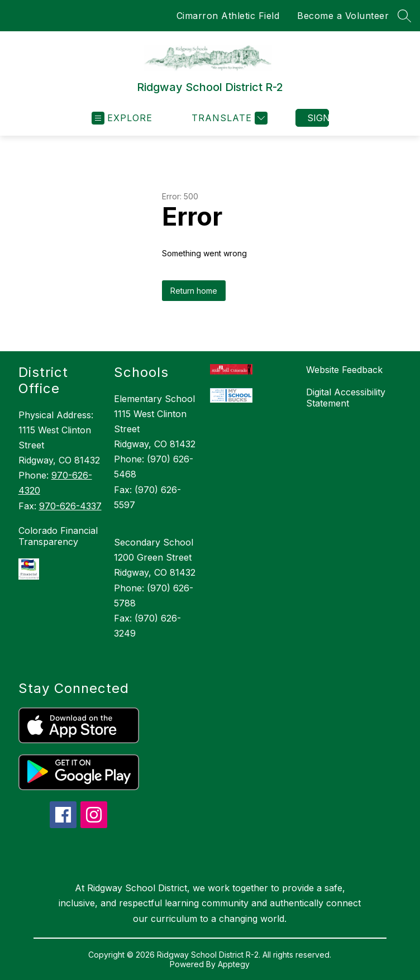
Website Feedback (344, 370)
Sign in (318, 118)
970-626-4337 (70, 506)
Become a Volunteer (343, 16)
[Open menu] (122, 118)
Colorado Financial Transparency (58, 536)
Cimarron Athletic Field (228, 16)
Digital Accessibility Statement (346, 398)
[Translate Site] (228, 118)
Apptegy (234, 964)
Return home (194, 291)
